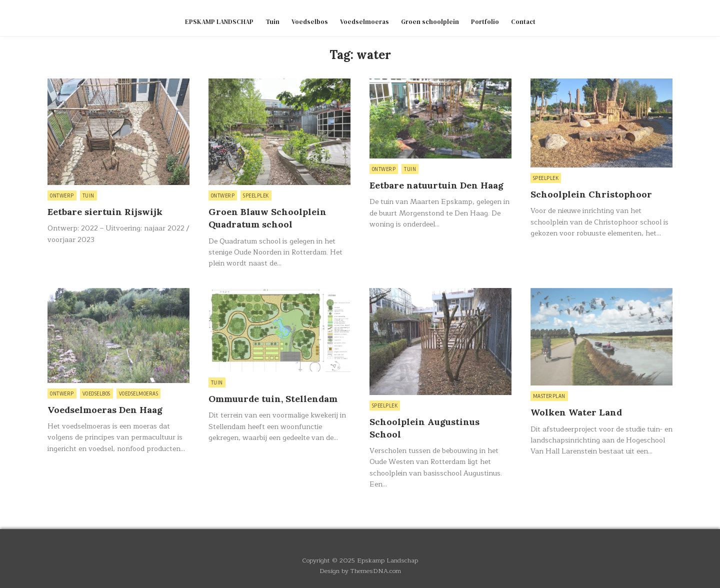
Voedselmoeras (364, 22)
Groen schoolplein (430, 22)
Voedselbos (310, 22)
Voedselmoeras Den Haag (105, 410)
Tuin (272, 22)
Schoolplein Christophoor (591, 194)
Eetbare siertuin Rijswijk (105, 212)
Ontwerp (62, 195)
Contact (523, 22)
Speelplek (256, 195)
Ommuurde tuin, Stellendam (273, 399)
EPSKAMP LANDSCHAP (219, 22)
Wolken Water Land (576, 412)
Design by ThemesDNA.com (360, 571)
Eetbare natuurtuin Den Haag (436, 185)
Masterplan (549, 396)
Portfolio (485, 22)
